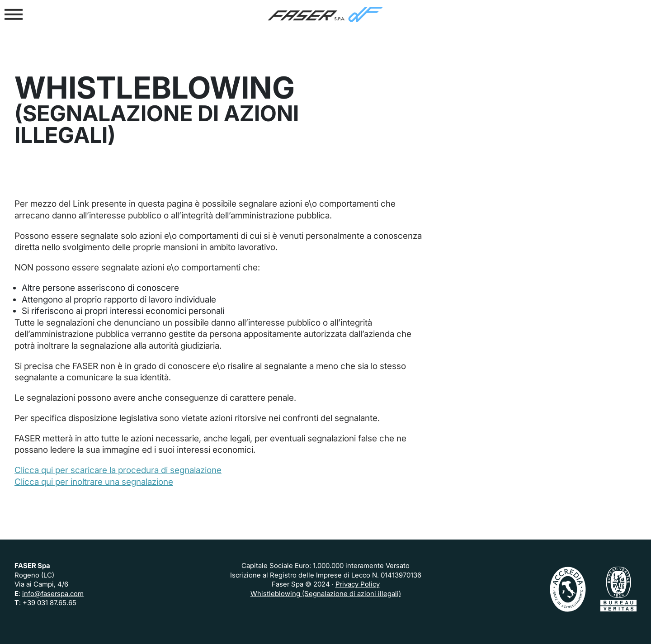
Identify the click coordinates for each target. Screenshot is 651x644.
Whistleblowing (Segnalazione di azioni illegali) (326, 594)
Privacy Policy (358, 584)
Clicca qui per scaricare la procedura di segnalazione (118, 470)
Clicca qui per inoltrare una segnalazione (94, 482)
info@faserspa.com (53, 594)
